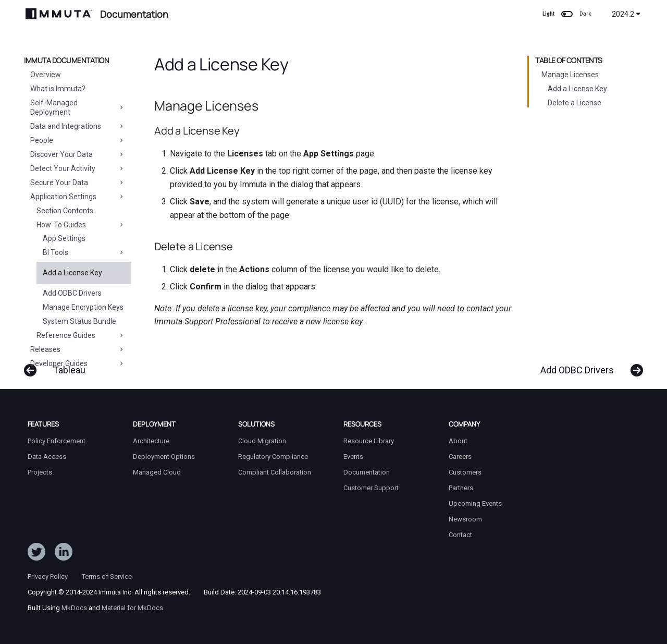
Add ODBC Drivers (72, 293)
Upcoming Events (475, 503)
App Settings (64, 238)
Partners (461, 488)
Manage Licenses (570, 75)
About (458, 441)
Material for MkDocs (132, 608)
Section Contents (65, 211)
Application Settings (78, 197)
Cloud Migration (262, 441)
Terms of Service (107, 576)
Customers (465, 472)
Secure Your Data (78, 183)
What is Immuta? (58, 89)
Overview (46, 75)
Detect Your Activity (78, 168)
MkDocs (74, 608)
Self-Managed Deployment (78, 107)
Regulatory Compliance (273, 457)
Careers (460, 457)
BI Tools (84, 252)
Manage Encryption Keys (83, 307)
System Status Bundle (79, 321)
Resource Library (369, 441)
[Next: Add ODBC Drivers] (588, 365)
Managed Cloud (157, 472)
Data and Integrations (78, 126)
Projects (40, 472)
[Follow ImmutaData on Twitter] (36, 554)
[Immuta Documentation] (59, 14)
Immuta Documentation (66, 60)
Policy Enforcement (57, 441)
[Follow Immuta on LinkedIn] (64, 554)
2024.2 (626, 14)
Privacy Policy (48, 576)
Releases (78, 349)
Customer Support (371, 488)
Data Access (47, 457)
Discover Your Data (78, 154)
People (78, 140)
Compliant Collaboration (275, 472)
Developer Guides (78, 363)
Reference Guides (81, 335)
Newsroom (465, 519)
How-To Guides (81, 225)
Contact (460, 535)
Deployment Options (164, 457)
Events (353, 457)
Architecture (151, 441)
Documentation (367, 472)
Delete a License (575, 103)
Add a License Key (72, 273)
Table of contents (569, 60)
